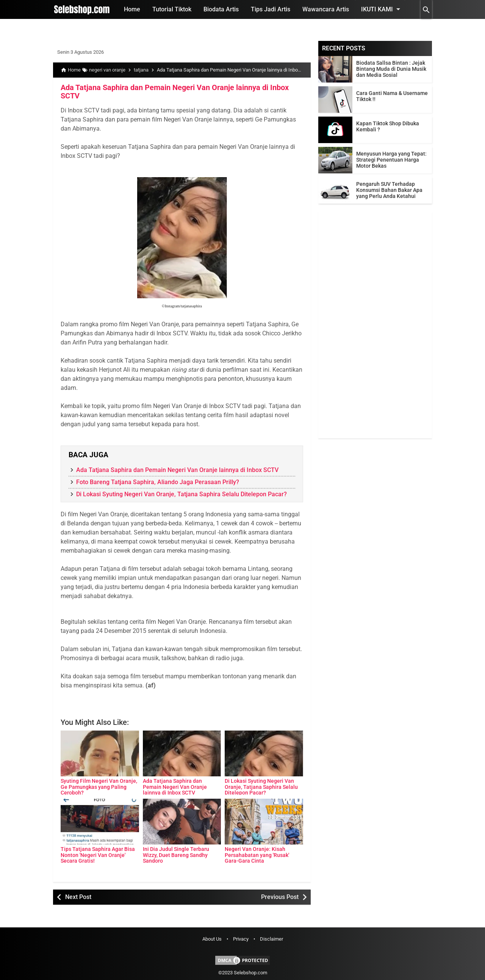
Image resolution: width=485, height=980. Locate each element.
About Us (212, 939)
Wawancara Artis (326, 9)
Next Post (78, 897)
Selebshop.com (250, 972)
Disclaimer (271, 939)
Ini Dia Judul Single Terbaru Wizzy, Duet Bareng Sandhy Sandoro (176, 853)
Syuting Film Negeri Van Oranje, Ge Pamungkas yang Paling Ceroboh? (99, 785)
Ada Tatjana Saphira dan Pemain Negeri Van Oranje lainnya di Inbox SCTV (175, 92)
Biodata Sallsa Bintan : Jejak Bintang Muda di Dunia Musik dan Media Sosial (391, 69)
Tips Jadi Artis (271, 9)
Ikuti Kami (382, 9)
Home (132, 9)
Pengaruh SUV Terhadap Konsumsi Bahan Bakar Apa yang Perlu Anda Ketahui (389, 190)
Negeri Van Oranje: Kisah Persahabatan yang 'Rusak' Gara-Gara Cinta (257, 853)
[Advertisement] (375, 325)
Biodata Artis (221, 9)
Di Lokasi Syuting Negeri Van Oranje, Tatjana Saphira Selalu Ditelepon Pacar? (181, 494)
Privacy (241, 939)
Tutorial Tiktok (172, 9)
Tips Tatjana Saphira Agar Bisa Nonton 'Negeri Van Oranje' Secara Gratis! (98, 853)
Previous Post (280, 897)
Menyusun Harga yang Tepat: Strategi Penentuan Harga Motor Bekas (391, 160)
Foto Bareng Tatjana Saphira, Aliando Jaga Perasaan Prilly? (158, 482)
